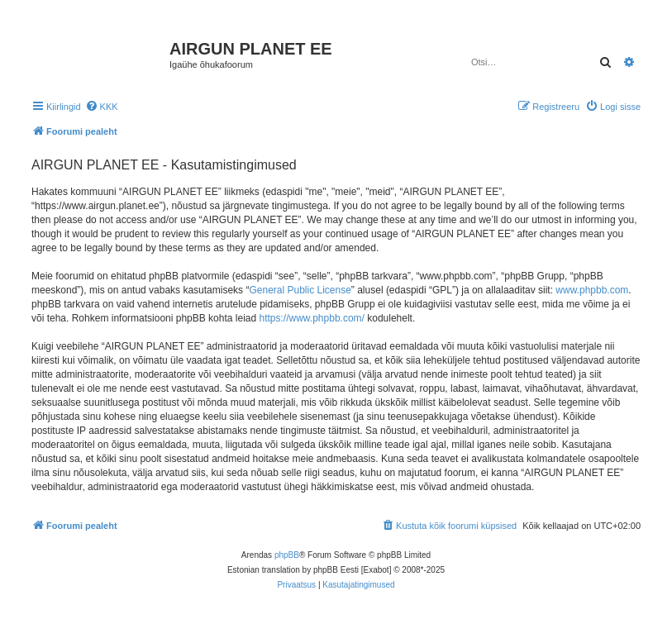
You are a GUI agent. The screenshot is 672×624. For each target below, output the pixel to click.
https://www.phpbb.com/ (312, 318)
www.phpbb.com (592, 290)
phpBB (287, 555)
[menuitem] (102, 107)
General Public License (300, 290)
